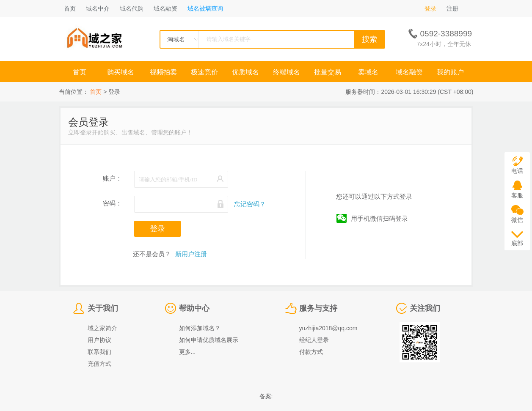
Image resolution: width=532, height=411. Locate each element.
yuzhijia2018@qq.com (328, 328)
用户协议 (99, 340)
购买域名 (121, 72)
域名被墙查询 (205, 8)
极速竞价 (204, 72)
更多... (187, 352)
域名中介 (98, 8)
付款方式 (311, 352)
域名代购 (132, 8)
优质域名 (245, 72)
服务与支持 (318, 308)
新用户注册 (191, 254)
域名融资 (165, 8)
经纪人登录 (314, 340)
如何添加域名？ (200, 328)
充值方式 (99, 364)
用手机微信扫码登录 (379, 218)
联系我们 (99, 352)
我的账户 (450, 72)
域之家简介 (102, 328)
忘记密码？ (250, 204)
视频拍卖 (163, 72)
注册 (452, 8)
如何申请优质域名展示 (209, 340)
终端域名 (287, 72)
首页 (70, 8)
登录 (430, 8)
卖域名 (368, 72)
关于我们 (103, 308)
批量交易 (328, 72)
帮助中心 (194, 308)
